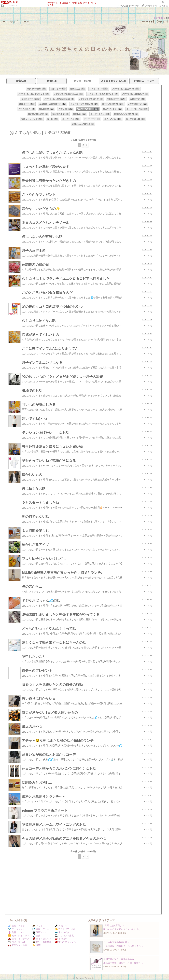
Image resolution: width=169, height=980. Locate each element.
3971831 (160, 18)
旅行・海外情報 (42, 942)
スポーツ (61, 926)
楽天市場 (164, 6)
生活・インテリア (19, 939)
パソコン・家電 (64, 936)
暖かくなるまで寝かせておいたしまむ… (123, 929)
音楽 (37, 936)
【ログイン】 (162, 22)
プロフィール (22, 22)
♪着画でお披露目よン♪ (114, 925)
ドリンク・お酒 (18, 945)
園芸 (37, 945)
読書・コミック (42, 939)
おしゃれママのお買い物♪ (116, 942)
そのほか (61, 939)
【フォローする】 (146, 22)
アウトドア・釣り (65, 929)
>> (129, 6)
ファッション (11, 5)
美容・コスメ (16, 932)
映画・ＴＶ (40, 932)
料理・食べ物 (16, 942)
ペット (38, 926)
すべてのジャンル (65, 942)
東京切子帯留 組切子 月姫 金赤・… (123, 963)
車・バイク (62, 932)
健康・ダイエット (19, 936)
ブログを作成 (151, 6)
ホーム (4, 22)
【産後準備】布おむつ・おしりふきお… (123, 946)
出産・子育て (16, 926)
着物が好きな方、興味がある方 (119, 959)
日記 (11, 22)
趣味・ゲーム (41, 929)
